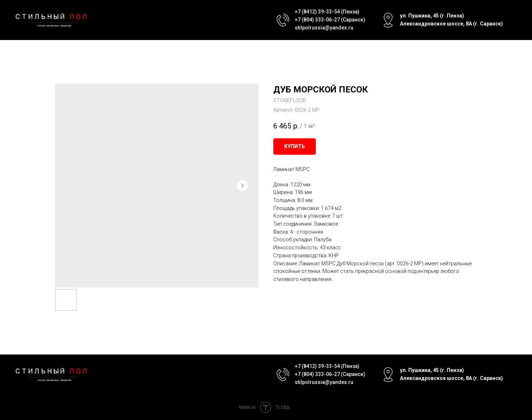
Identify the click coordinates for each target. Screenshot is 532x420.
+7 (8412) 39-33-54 (317, 12)
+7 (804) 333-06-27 (317, 20)
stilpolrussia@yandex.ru (324, 28)
